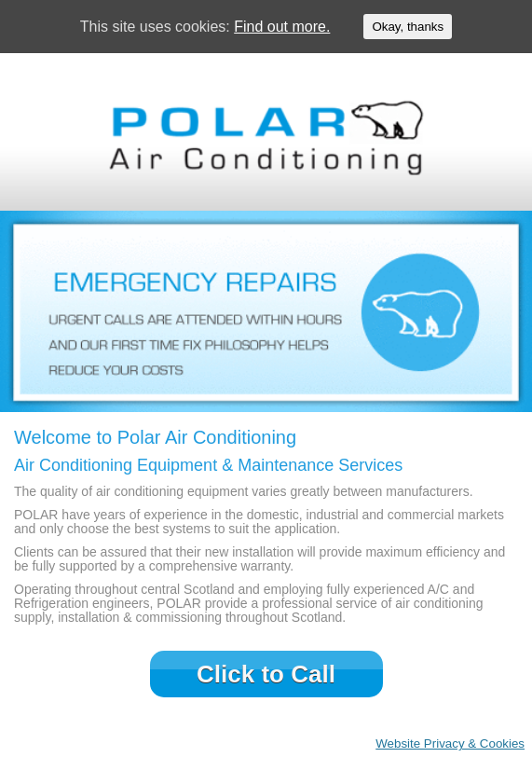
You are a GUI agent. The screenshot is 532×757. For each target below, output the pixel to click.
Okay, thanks (408, 27)
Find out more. (282, 27)
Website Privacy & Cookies (450, 743)
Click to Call (266, 674)
